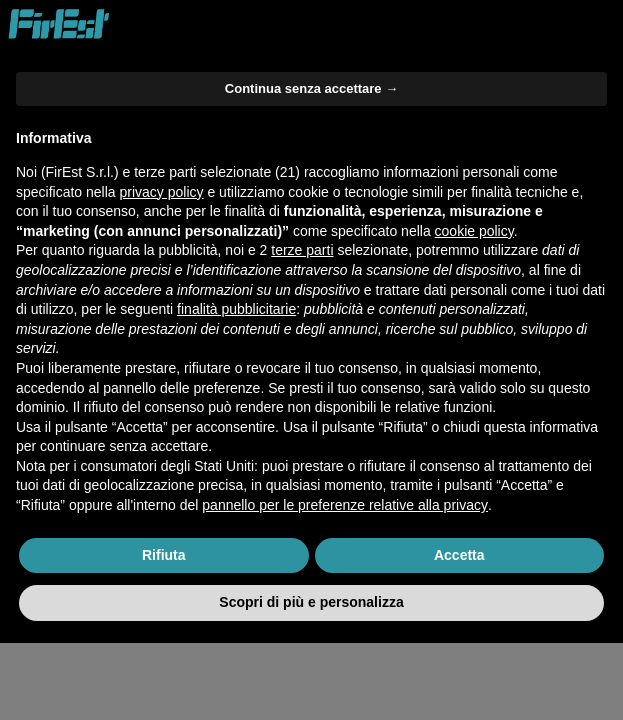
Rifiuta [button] (164, 555)
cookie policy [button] (474, 231)
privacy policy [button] (162, 192)
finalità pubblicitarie (236, 309)
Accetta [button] (459, 555)
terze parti (302, 250)
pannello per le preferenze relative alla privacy (345, 505)
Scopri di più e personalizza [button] (311, 602)
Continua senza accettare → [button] (311, 88)
